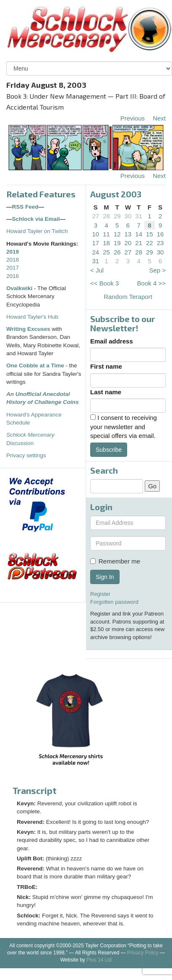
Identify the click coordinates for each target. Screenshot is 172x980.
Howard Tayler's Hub (32, 317)
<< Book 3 (104, 283)
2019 (13, 252)
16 (160, 234)
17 (96, 243)
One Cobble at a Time (35, 366)
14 (139, 234)
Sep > (157, 270)
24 (96, 252)
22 (150, 243)
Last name (106, 392)
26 (117, 252)
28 (106, 216)
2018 (13, 260)
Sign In (105, 577)
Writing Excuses (28, 329)
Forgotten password (114, 602)
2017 (13, 268)
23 (160, 243)
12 (117, 234)
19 (117, 243)
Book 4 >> (151, 283)
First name (106, 366)
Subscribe (109, 450)
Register (100, 594)
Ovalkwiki (20, 288)
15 (150, 234)
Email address (112, 341)
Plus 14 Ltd (99, 960)
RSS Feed (25, 207)
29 (117, 216)
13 (128, 234)
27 (96, 216)
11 (106, 234)
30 (128, 216)
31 (139, 216)
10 (96, 234)
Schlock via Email (36, 219)
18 (106, 243)
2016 (13, 276)
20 (128, 243)
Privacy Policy (143, 953)
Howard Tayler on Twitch (37, 231)
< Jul (97, 270)
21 (139, 243)
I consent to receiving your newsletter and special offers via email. (124, 427)
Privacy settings (26, 455)
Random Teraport (128, 297)
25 (106, 252)
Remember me (115, 561)
